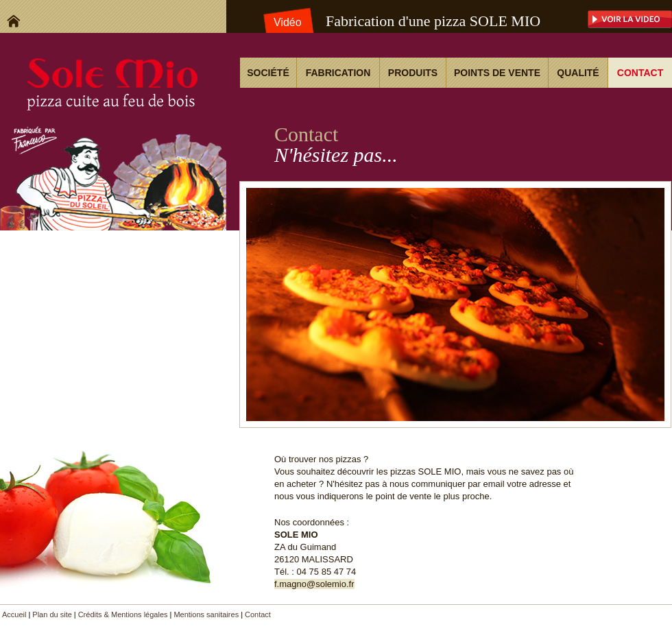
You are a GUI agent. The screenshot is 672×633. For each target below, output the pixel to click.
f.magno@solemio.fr (314, 584)
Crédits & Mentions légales (123, 614)
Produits (413, 73)
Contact (640, 73)
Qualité (578, 73)
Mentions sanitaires (206, 614)
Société (268, 73)
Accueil (14, 614)
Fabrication (338, 73)
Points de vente (497, 73)
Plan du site (52, 614)
